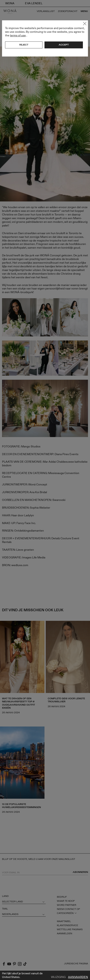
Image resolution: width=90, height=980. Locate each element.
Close (85, 24)
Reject (24, 45)
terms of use (18, 35)
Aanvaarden (78, 977)
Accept (64, 45)
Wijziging (58, 977)
